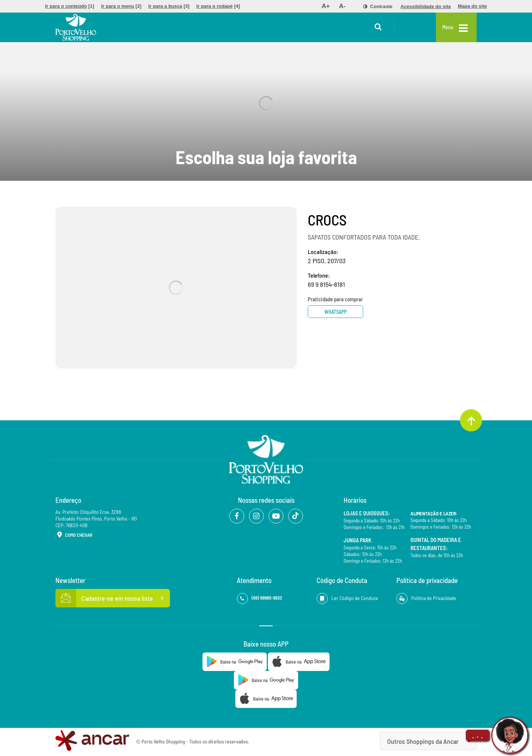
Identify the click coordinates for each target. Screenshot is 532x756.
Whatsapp (335, 312)
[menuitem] (70, 6)
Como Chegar (74, 535)
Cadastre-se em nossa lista (113, 598)
